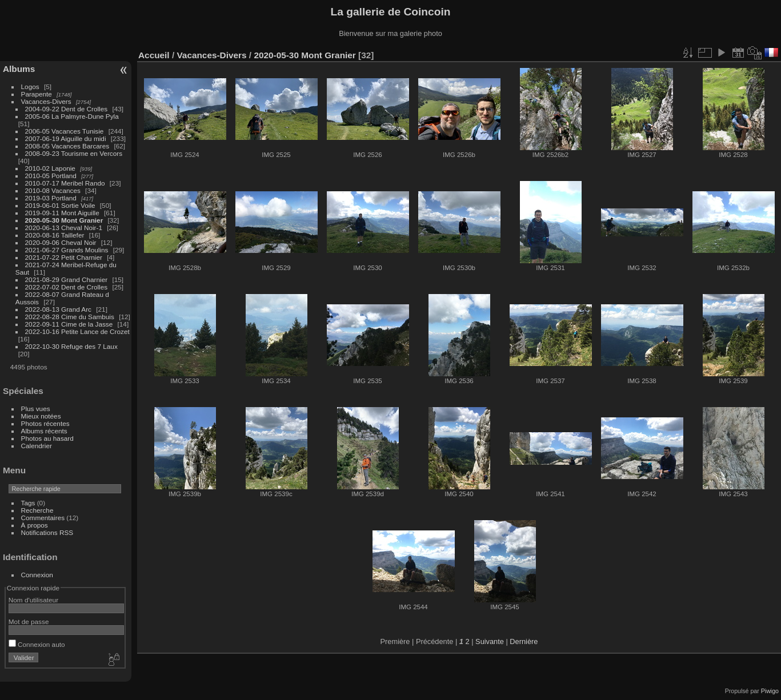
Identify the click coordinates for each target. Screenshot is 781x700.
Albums (19, 69)
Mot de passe (29, 621)
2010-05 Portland (51, 176)
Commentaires (43, 518)
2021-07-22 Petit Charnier (64, 257)
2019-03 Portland (51, 198)
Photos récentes (45, 423)
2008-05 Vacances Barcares (67, 146)
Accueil (154, 55)
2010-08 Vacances (53, 190)
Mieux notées (41, 416)
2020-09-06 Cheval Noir (61, 242)
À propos (35, 525)
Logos (30, 87)
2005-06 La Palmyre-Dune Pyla (72, 116)
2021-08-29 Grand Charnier (67, 279)
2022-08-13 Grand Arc (58, 309)
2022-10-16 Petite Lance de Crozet (77, 331)
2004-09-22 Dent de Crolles (67, 109)
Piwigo (770, 691)
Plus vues (36, 409)
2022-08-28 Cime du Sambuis (70, 317)
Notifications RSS (47, 532)
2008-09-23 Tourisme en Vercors (74, 153)
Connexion (37, 575)
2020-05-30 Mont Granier (64, 220)
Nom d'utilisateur (33, 600)
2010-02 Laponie (50, 168)
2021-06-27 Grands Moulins (67, 250)
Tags (28, 503)
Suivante (490, 641)
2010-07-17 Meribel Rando (65, 183)
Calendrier (37, 446)
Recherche (37, 510)
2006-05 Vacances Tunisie (65, 131)
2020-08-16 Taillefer (55, 235)
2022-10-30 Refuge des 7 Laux (71, 346)
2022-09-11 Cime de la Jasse (69, 324)
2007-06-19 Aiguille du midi (66, 138)
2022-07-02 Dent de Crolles (67, 287)
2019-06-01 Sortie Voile (60, 205)
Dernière (524, 641)
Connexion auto (37, 644)
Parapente (37, 94)
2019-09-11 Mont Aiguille (62, 213)
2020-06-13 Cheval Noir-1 (64, 228)
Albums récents (44, 431)
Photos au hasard (47, 438)
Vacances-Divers (46, 101)
